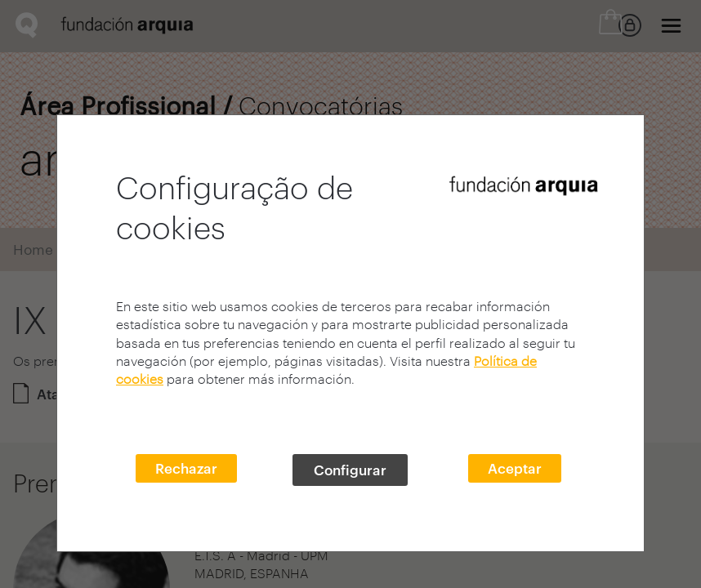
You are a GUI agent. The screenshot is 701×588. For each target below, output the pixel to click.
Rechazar (186, 468)
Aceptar (515, 468)
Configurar (350, 470)
